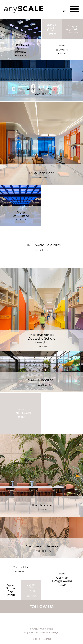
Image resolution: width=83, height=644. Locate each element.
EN (65, 11)
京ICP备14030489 (42, 639)
